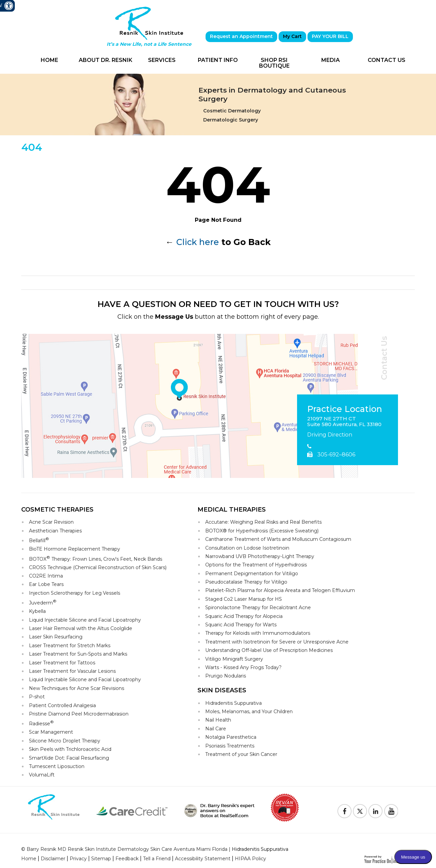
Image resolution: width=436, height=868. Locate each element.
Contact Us (387, 60)
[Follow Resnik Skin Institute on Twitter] (360, 811)
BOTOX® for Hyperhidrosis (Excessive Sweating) (262, 531)
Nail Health (218, 720)
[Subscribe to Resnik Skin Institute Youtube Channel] (391, 811)
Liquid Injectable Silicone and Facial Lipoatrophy (85, 620)
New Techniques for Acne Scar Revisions (77, 688)
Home (49, 60)
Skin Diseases (222, 690)
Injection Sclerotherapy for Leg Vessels (75, 593)
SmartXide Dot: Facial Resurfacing (69, 758)
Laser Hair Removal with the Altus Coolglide (81, 628)
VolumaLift (42, 775)
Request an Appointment (241, 36)
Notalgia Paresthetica (231, 737)
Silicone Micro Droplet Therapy (65, 741)
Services (162, 60)
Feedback (127, 859)
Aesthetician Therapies (55, 531)
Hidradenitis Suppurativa (233, 703)
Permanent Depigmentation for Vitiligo (252, 574)
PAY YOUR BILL (330, 36)
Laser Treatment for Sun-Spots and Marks (78, 654)
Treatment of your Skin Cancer (241, 754)
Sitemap (101, 859)
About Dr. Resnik (105, 60)
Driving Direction (330, 435)
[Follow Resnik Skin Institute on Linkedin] (375, 811)
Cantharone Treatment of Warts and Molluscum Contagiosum (278, 539)
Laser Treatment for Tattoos (62, 663)
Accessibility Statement (203, 859)
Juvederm (43, 602)
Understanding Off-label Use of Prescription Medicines (269, 650)
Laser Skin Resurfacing (56, 637)
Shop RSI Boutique (274, 63)
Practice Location (345, 409)
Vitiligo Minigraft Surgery (234, 659)
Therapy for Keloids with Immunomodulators (258, 633)
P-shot (37, 697)
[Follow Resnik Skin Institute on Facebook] (344, 811)
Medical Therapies (232, 510)
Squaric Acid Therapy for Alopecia (244, 616)
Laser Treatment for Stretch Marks (70, 646)
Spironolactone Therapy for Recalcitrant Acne (258, 607)
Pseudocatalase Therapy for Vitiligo (246, 582)
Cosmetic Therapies (57, 510)
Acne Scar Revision (51, 522)
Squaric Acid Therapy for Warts (241, 625)
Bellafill (39, 540)
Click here (198, 242)
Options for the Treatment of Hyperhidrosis (256, 565)
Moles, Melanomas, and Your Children (249, 711)
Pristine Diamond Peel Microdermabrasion (79, 714)
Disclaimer (53, 859)
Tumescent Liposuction (57, 766)
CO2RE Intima (46, 576)
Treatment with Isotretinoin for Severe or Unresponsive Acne (277, 642)
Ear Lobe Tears (46, 584)
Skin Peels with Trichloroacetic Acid (70, 749)
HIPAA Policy (250, 859)
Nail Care (216, 729)
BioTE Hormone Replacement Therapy (75, 549)
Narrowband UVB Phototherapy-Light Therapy (260, 556)
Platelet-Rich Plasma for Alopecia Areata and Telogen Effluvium (280, 590)
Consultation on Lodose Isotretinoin (247, 548)
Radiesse (41, 723)
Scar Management (51, 732)
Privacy (78, 859)
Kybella (37, 611)
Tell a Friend (157, 859)
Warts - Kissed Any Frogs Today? (243, 667)
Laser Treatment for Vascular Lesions (72, 671)
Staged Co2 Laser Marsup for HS (244, 599)
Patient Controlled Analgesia (62, 705)
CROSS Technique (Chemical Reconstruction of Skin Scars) (98, 567)
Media (331, 60)
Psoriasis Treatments (230, 746)
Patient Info (218, 60)
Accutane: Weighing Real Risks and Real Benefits (263, 522)
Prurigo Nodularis (226, 676)
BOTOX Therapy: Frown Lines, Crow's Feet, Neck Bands (96, 559)
